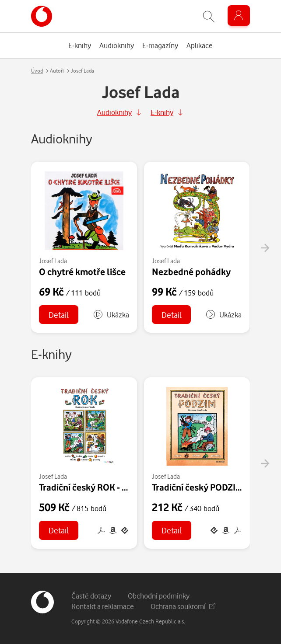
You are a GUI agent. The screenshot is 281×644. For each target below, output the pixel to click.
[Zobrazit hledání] (209, 16)
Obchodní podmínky (159, 596)
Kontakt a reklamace (103, 606)
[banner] (42, 16)
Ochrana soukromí (183, 606)
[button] (111, 315)
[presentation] (265, 248)
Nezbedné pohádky (191, 272)
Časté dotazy (91, 596)
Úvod (37, 71)
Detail (59, 315)
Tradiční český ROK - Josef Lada (102, 487)
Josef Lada (53, 261)
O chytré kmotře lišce (82, 272)
